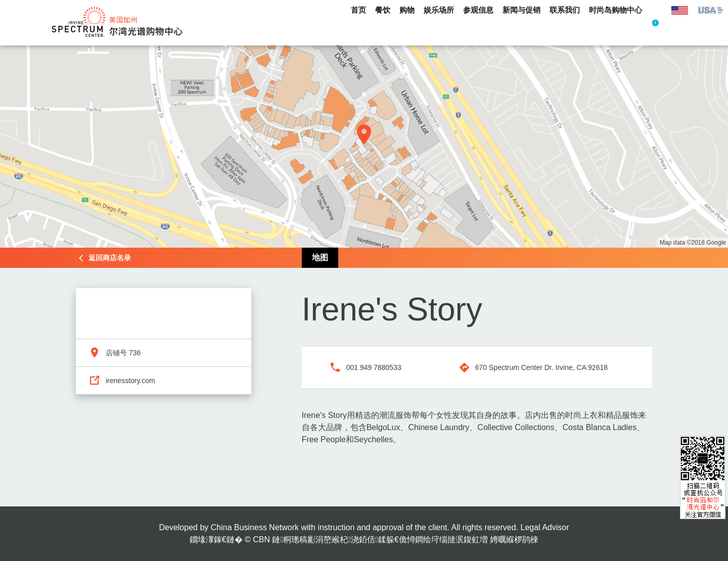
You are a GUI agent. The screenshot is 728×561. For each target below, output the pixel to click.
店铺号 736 (123, 353)
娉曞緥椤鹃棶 (514, 540)
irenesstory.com (130, 381)
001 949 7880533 (374, 367)
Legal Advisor (544, 527)
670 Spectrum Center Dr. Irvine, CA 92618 (541, 367)
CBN (261, 540)
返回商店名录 (110, 258)
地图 (320, 258)
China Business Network (255, 527)
